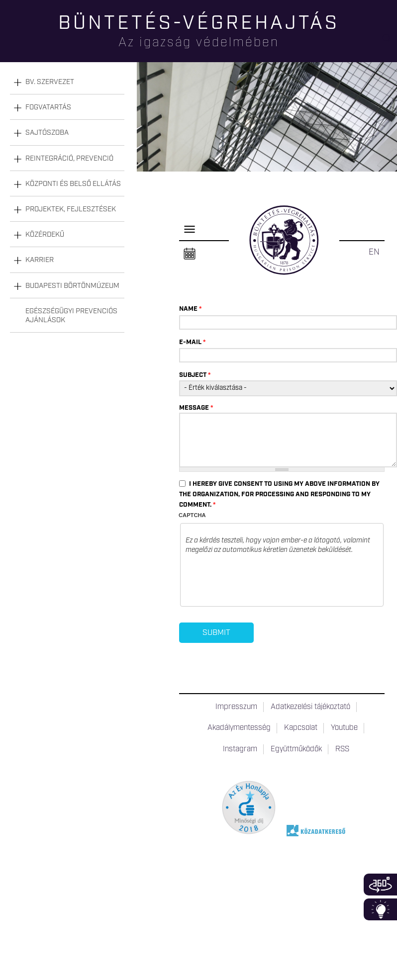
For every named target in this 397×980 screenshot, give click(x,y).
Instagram (240, 749)
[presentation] (261, 582)
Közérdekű (45, 235)
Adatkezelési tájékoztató (310, 707)
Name (190, 309)
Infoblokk (380, 909)
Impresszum (236, 707)
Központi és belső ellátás (73, 184)
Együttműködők (296, 749)
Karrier (40, 260)
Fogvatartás (48, 107)
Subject (195, 375)
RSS (342, 749)
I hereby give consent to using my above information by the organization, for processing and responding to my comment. (279, 494)
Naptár (190, 254)
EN (374, 252)
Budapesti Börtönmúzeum (72, 286)
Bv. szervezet (50, 82)
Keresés (390, 43)
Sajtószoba (47, 133)
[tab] (67, 82)
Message (196, 408)
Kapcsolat (301, 728)
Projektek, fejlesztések (71, 209)
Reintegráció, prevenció (69, 159)
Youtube (344, 728)
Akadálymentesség (239, 728)
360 (380, 885)
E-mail (192, 342)
